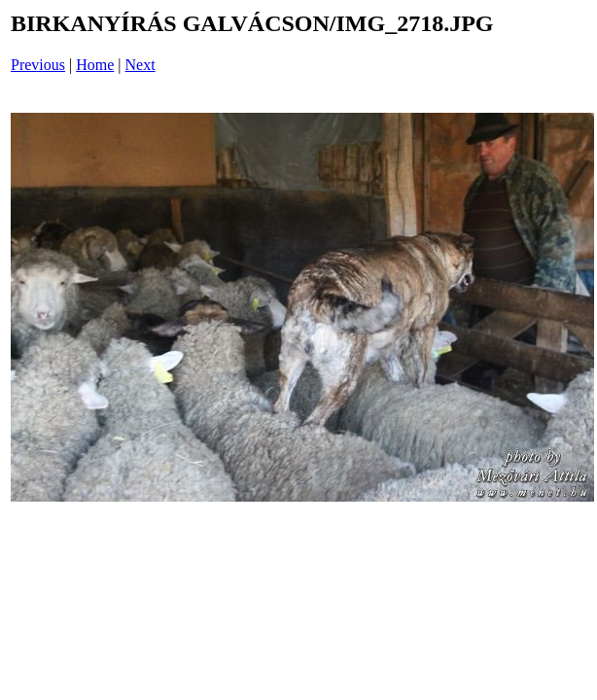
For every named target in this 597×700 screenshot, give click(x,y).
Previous (38, 65)
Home (95, 65)
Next (140, 65)
